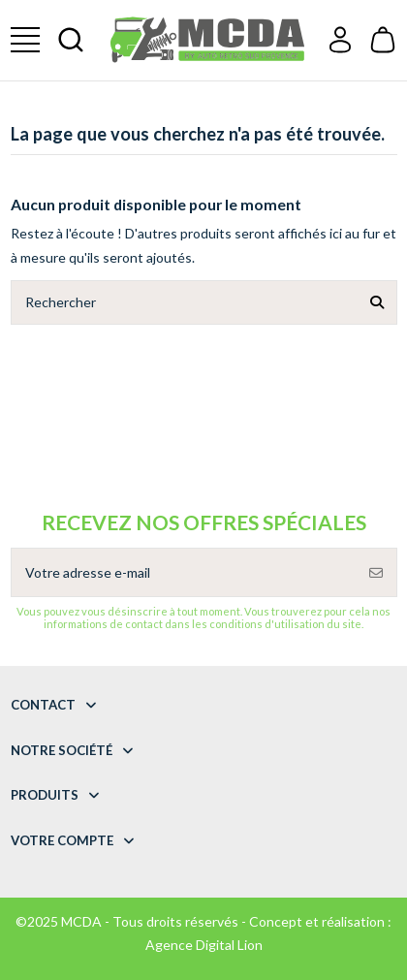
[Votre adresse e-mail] (184, 572)
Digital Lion (229, 945)
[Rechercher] (377, 302)
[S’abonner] (376, 572)
